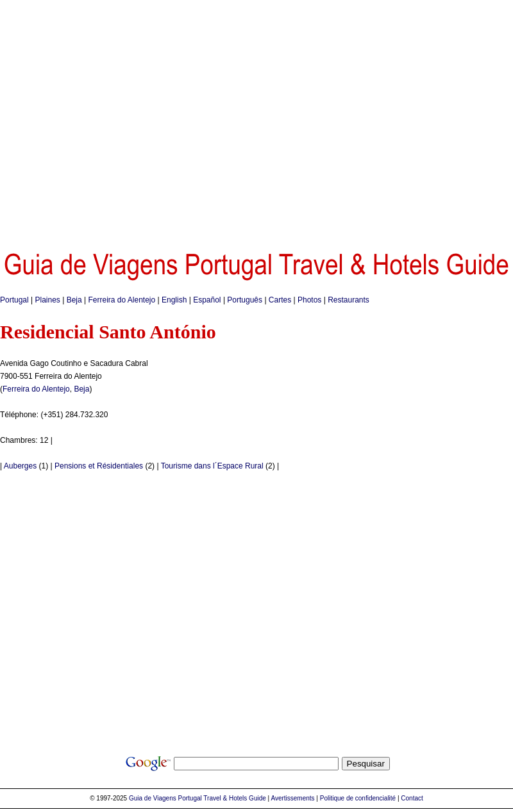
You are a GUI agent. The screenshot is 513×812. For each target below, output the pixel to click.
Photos (309, 300)
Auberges (20, 466)
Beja (74, 300)
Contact (412, 798)
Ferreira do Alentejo (122, 300)
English (174, 300)
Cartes (280, 300)
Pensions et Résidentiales (99, 466)
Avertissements (292, 798)
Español (207, 300)
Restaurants (349, 300)
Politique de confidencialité (358, 798)
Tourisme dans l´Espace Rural (212, 466)
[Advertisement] (120, 120)
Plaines (48, 300)
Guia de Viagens (153, 798)
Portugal (14, 300)
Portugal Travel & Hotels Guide (222, 798)
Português (245, 300)
